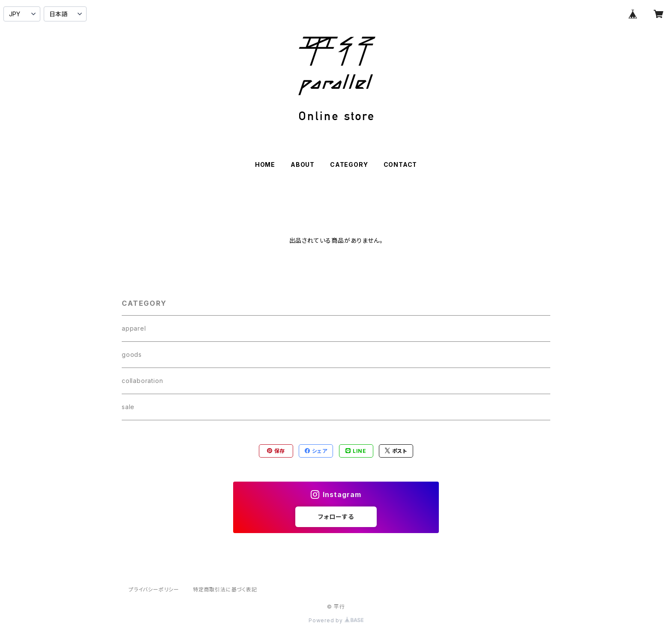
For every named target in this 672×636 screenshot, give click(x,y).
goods (132, 354)
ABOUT (303, 164)
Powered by (336, 620)
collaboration (142, 381)
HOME (265, 164)
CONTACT (400, 164)
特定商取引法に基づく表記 (225, 589)
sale (128, 407)
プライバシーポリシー (154, 589)
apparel (134, 328)
